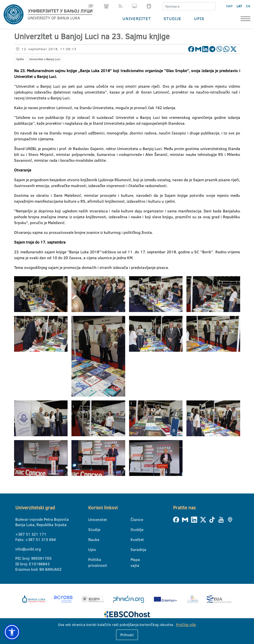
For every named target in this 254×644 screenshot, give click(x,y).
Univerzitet (137, 18)
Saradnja (134, 549)
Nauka (91, 540)
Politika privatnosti (91, 560)
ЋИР (229, 6)
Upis (199, 18)
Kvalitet (134, 540)
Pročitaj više (186, 625)
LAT (239, 6)
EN (248, 6)
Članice (134, 520)
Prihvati (127, 635)
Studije (172, 18)
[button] (12, 632)
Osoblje (134, 530)
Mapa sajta (134, 560)
